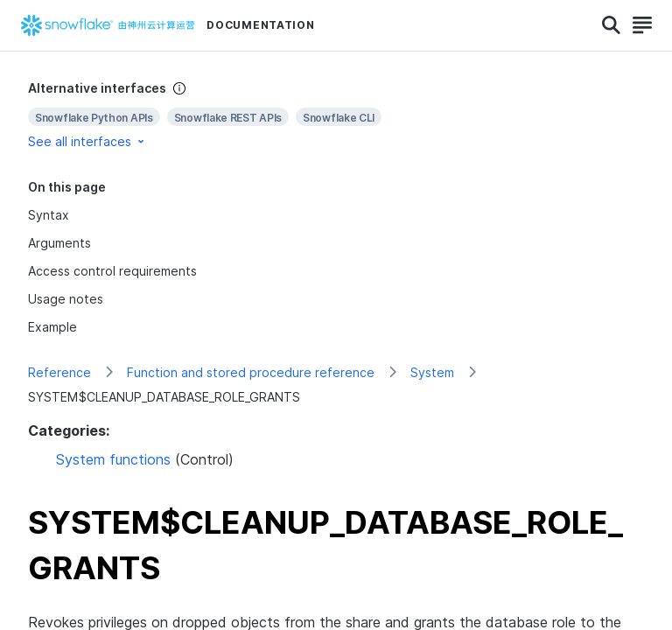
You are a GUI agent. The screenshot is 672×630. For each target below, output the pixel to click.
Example (52, 327)
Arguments (59, 243)
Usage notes (66, 299)
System (432, 372)
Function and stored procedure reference (251, 372)
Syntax (49, 215)
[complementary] (336, 115)
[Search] (611, 25)
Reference (59, 372)
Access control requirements (112, 271)
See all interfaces (87, 141)
